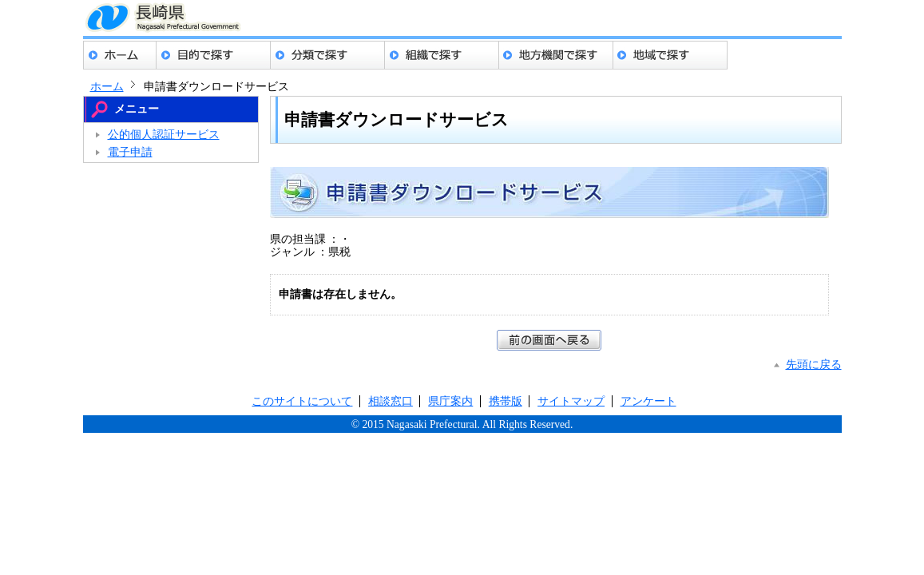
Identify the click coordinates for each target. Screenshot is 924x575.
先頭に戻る (814, 365)
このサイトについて (302, 401)
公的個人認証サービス (164, 135)
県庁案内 (450, 401)
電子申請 (130, 152)
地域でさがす (670, 55)
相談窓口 (391, 401)
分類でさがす (328, 55)
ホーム (120, 55)
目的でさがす (214, 55)
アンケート (648, 401)
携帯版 (506, 401)
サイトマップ (571, 401)
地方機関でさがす (556, 55)
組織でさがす (442, 55)
